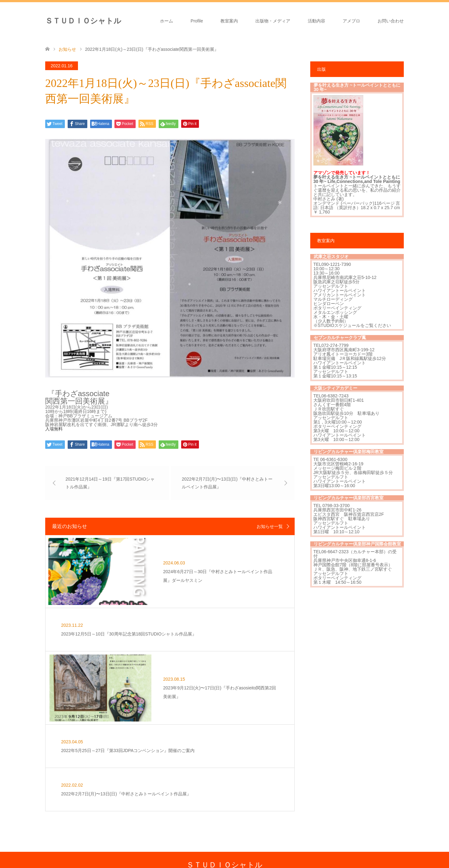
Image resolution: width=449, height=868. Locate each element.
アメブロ (351, 21)
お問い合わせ (391, 21)
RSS (78, 860)
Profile (197, 21)
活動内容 (316, 21)
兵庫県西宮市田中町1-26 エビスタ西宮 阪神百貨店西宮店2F (349, 512)
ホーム (167, 21)
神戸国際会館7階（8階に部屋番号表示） (353, 565)
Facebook (59, 860)
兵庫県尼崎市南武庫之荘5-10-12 (345, 277)
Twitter (50, 860)
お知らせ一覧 (270, 526)
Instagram (69, 860)
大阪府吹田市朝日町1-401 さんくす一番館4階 (339, 402)
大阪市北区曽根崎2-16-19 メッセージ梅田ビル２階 (338, 466)
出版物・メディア (273, 21)
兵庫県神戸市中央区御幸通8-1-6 (345, 560)
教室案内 (229, 21)
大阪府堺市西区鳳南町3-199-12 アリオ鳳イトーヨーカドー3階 (344, 352)
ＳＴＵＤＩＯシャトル (83, 21)
